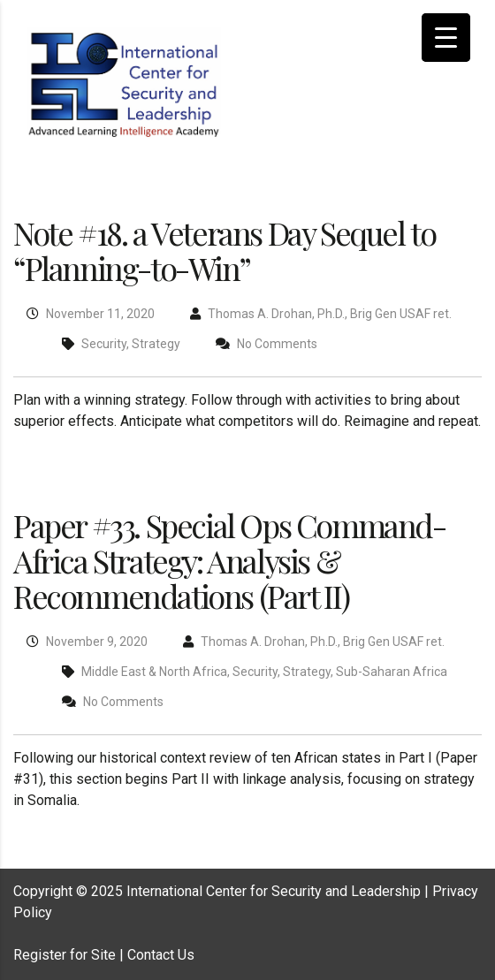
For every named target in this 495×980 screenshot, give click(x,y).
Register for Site (65, 955)
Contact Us (161, 955)
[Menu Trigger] (446, 38)
